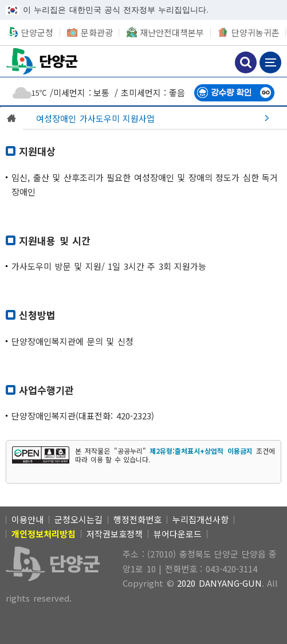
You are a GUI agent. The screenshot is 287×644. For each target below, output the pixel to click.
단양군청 (43, 61)
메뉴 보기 (270, 62)
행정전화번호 (137, 519)
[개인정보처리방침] (44, 534)
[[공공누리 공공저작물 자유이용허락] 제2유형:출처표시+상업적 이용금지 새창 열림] (41, 455)
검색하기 (246, 62)
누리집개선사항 (200, 519)
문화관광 (97, 32)
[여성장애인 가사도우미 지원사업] (155, 118)
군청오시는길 (78, 519)
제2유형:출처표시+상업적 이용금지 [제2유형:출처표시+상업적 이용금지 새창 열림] (201, 451)
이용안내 (27, 519)
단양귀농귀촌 (255, 32)
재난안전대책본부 (172, 32)
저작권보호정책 (115, 534)
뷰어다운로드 (178, 534)
